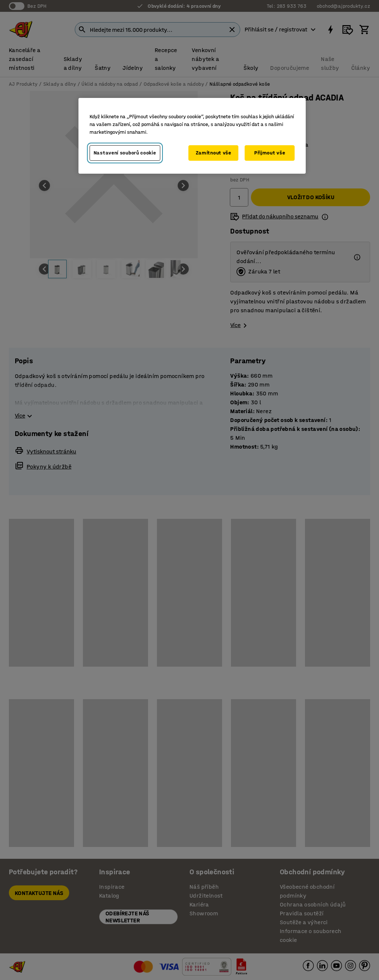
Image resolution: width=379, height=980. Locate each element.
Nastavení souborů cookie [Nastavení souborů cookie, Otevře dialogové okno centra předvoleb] (125, 153)
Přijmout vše (270, 153)
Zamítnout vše (214, 153)
